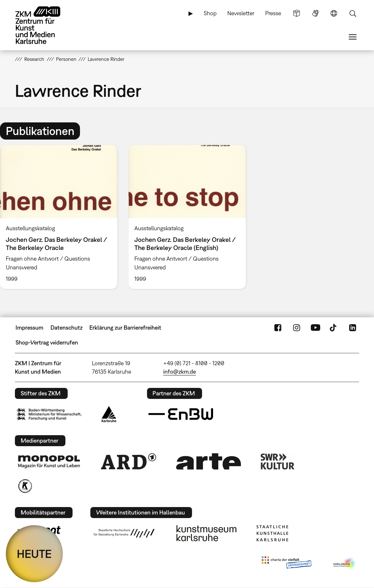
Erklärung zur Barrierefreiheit (125, 328)
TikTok (334, 328)
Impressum (29, 328)
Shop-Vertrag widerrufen (47, 342)
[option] (187, 217)
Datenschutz (67, 328)
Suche (353, 13)
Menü (353, 37)
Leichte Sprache (297, 13)
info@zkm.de (180, 372)
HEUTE (34, 554)
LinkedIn (353, 328)
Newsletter (241, 13)
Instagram (297, 328)
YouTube (315, 328)
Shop (210, 13)
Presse (273, 13)
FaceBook (278, 328)
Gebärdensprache (315, 13)
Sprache (334, 13)
